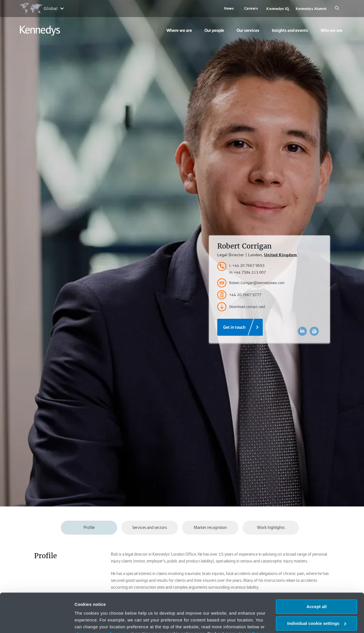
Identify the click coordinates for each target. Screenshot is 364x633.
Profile (89, 527)
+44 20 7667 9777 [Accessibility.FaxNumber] (239, 295)
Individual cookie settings (317, 589)
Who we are (331, 30)
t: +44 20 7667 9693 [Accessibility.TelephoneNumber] (247, 265)
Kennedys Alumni (311, 9)
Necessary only (317, 606)
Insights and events (290, 30)
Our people (214, 30)
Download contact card (241, 307)
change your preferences (102, 599)
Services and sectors (150, 527)
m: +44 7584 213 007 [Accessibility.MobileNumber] (248, 272)
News (229, 8)
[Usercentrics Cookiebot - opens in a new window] (37, 622)
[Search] (337, 9)
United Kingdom (281, 255)
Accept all (317, 572)
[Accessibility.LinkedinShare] (302, 331)
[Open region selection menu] (42, 9)
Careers (251, 8)
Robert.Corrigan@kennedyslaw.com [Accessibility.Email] (251, 283)
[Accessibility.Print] (314, 331)
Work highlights (271, 527)
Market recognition (210, 527)
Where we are (179, 30)
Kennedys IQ (278, 9)
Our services (248, 30)
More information (92, 622)
